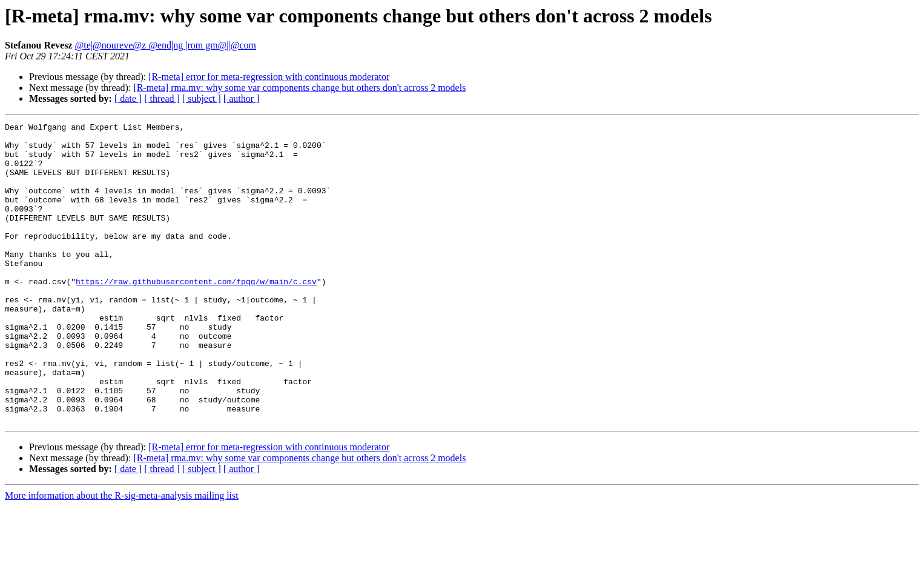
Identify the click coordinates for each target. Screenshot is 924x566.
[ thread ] (162, 98)
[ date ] (128, 98)
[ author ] (242, 98)
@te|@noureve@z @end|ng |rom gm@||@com (166, 45)
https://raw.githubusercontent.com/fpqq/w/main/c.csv (196, 314)
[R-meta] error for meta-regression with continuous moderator (269, 77)
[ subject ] (202, 98)
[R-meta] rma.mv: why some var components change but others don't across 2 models (299, 88)
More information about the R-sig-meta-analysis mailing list (122, 555)
